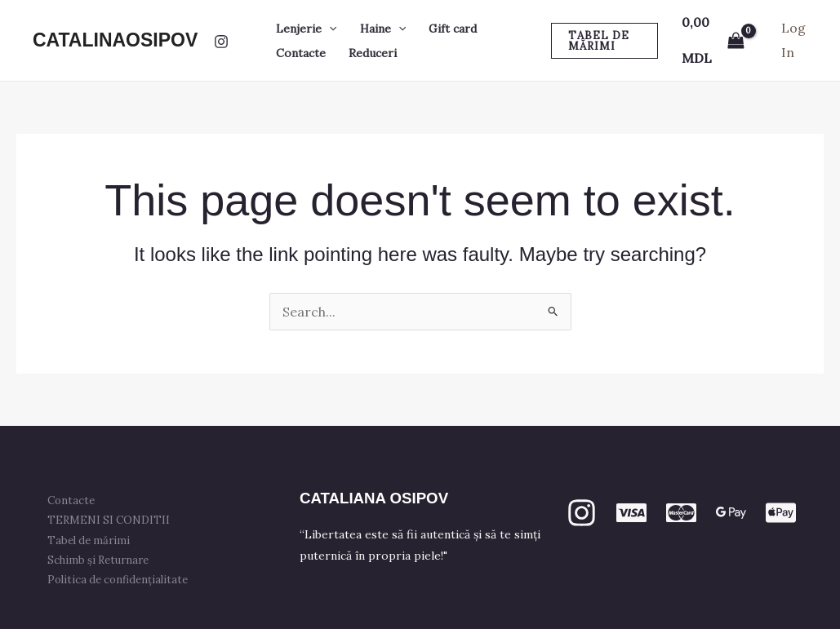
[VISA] (631, 513)
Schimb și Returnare (103, 560)
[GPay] (731, 513)
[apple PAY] (781, 513)
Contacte (301, 53)
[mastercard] (681, 513)
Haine (383, 29)
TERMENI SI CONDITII (113, 520)
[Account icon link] (794, 40)
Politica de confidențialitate (122, 580)
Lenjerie (306, 29)
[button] (329, 29)
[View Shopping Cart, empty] (713, 40)
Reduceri (373, 53)
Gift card (453, 29)
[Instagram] (221, 42)
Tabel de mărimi (93, 540)
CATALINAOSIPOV (115, 40)
